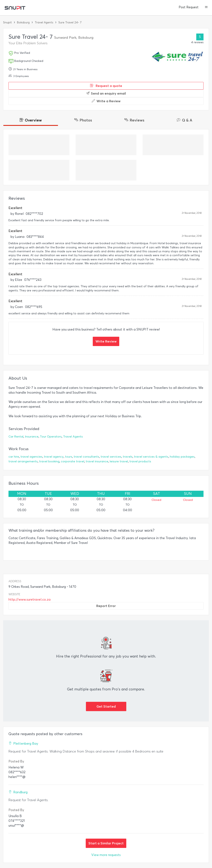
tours (69, 457)
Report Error (106, 606)
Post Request (189, 7)
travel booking (49, 461)
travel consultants (86, 457)
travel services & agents (151, 457)
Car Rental (16, 437)
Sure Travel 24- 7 (70, 22)
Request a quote (106, 86)
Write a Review (106, 101)
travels (128, 457)
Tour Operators (51, 437)
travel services (111, 457)
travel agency (54, 457)
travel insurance (97, 461)
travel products (140, 461)
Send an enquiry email (106, 93)
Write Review (106, 341)
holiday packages (182, 457)
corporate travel (73, 461)
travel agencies (31, 457)
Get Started (106, 706)
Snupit (7, 22)
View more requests (106, 855)
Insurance (32, 437)
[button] (206, 7)
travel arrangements (23, 461)
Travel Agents (44, 22)
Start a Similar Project (106, 843)
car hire (14, 457)
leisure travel (119, 461)
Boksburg (23, 22)
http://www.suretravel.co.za (30, 599)
